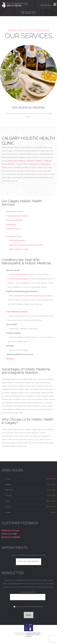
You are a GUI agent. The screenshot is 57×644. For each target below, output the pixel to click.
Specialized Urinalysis (17, 241)
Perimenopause (13, 279)
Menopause (24, 279)
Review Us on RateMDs (11, 537)
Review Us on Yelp (9, 534)
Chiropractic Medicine (34, 161)
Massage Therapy (13, 229)
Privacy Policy (31, 635)
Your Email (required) (28, 595)
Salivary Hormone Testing (19, 249)
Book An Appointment (29, 561)
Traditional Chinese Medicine (17, 216)
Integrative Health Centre (33, 633)
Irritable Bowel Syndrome (34, 296)
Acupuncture (33, 164)
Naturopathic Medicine (29, 108)
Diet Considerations (16, 296)
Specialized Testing (14, 236)
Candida (25, 283)
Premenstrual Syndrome (18, 275)
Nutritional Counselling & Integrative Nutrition (26, 245)
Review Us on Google (10, 530)
